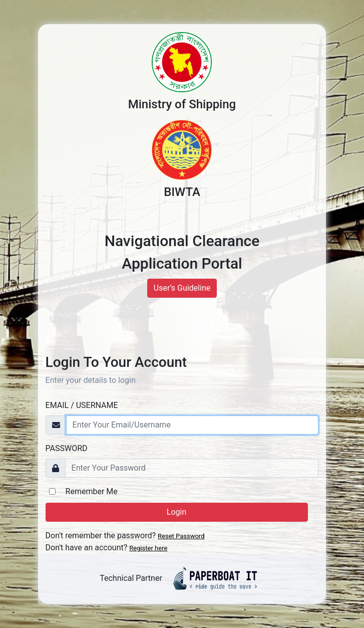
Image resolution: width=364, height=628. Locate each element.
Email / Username (82, 405)
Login (176, 512)
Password (67, 448)
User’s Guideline (182, 288)
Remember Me (92, 491)
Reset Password (181, 536)
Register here (148, 548)
